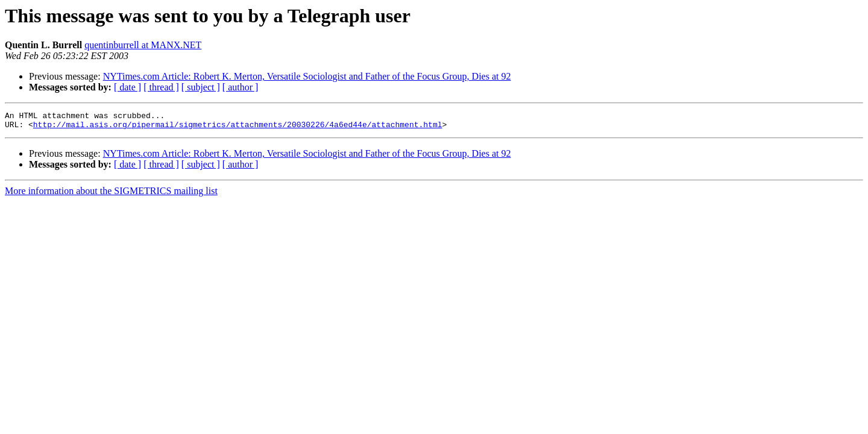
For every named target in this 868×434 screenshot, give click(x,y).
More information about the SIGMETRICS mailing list (111, 194)
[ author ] (241, 87)
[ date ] (127, 87)
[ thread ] (161, 87)
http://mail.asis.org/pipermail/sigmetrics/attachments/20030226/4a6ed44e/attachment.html (238, 128)
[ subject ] (201, 87)
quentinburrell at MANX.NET (143, 45)
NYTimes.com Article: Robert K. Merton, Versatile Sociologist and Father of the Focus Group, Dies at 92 (307, 76)
